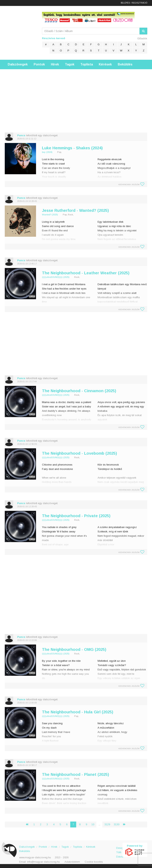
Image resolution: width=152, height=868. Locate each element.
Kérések (105, 64)
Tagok (70, 64)
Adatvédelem (72, 862)
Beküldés (125, 64)
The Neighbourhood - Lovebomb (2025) (79, 453)
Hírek (55, 64)
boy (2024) (47, 152)
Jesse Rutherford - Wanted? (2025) (75, 210)
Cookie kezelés (94, 862)
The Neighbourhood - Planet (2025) (76, 774)
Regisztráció (139, 3)
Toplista (87, 64)
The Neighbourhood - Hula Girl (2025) (78, 712)
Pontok (39, 64)
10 (93, 824)
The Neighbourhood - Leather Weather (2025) (86, 273)
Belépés (125, 3)
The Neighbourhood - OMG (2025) (74, 649)
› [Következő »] (126, 824)
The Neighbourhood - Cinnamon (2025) (79, 391)
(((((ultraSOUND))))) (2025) (56, 277)
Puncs (21, 135)
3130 (117, 824)
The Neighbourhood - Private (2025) (76, 516)
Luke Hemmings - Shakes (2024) (72, 148)
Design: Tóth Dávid (119, 850)
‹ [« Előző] (28, 824)
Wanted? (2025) (50, 215)
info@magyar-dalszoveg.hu (43, 862)
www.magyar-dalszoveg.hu (35, 857)
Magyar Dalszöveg (21, 32)
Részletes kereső (54, 38)
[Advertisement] (76, 97)
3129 (107, 824)
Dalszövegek (18, 64)
